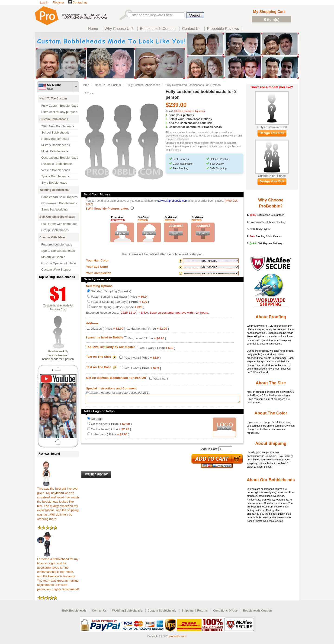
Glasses (108, 329)
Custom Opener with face (59, 263)
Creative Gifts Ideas (52, 237)
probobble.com (178, 636)
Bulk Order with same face (59, 224)
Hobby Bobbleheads (55, 139)
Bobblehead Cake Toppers (59, 197)
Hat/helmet (150, 329)
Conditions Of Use (225, 611)
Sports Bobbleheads (55, 176)
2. (167, 119)
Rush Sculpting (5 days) (118, 307)
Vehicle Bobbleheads (56, 170)
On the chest (111, 425)
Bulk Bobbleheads (74, 611)
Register (58, 2)
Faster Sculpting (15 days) (120, 297)
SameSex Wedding (54, 209)
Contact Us (99, 611)
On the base (111, 431)
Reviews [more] (49, 454)
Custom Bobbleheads (54, 119)
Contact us (78, 2)
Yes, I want (147, 338)
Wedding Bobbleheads (54, 190)
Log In (44, 2)
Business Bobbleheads (57, 164)
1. (167, 115)
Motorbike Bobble (53, 257)
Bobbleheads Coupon (257, 611)
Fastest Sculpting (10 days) (120, 302)
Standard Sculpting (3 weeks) (111, 291)
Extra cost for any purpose (59, 112)
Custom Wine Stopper (56, 269)
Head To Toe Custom (53, 99)
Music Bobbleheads (55, 151)
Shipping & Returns (195, 611)
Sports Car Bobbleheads (58, 251)
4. (167, 127)
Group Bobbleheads (55, 230)
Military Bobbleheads (56, 145)
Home (85, 85)
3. (167, 123)
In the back (110, 436)
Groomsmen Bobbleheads (59, 203)
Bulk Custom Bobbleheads (57, 217)
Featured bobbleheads (57, 244)
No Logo (97, 420)
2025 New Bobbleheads (58, 126)
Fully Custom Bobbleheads (60, 106)
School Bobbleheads (55, 132)
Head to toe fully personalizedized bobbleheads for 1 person (58, 355)
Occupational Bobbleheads (60, 158)
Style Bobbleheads (54, 183)
